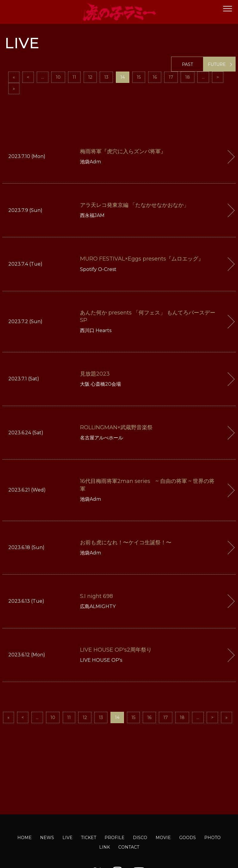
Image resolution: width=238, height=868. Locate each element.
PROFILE (115, 838)
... (43, 77)
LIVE (67, 838)
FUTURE (217, 64)
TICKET (89, 838)
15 (139, 77)
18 (188, 77)
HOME (24, 838)
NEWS (47, 838)
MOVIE (163, 838)
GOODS (188, 838)
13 (106, 77)
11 (74, 77)
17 (171, 77)
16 (155, 77)
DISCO (140, 838)
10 (58, 77)
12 (90, 77)
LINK (105, 847)
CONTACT (129, 847)
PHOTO (212, 838)
